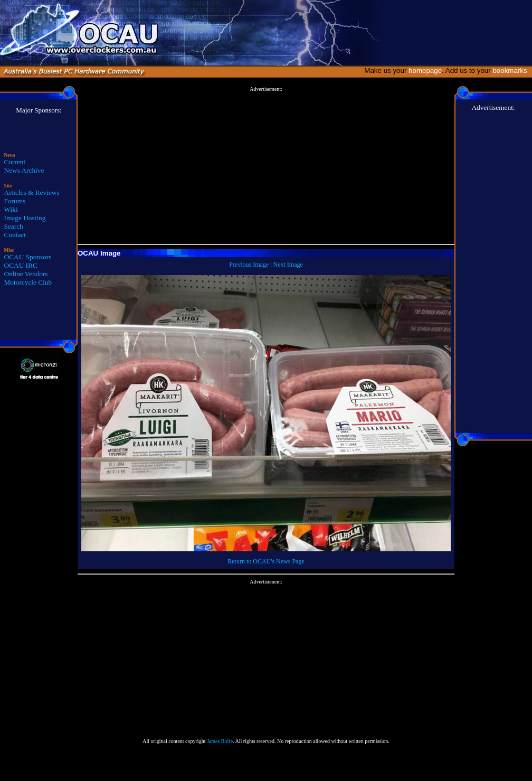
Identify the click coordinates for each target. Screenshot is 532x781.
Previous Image (249, 265)
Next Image (288, 265)
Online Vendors (26, 274)
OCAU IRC (21, 265)
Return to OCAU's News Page (266, 561)
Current (15, 162)
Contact (15, 235)
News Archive (24, 170)
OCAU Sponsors (28, 257)
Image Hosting (25, 218)
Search (14, 226)
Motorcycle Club (28, 282)
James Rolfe (220, 741)
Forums (15, 201)
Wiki (11, 209)
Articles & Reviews (32, 192)
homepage (425, 70)
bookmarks (512, 70)
